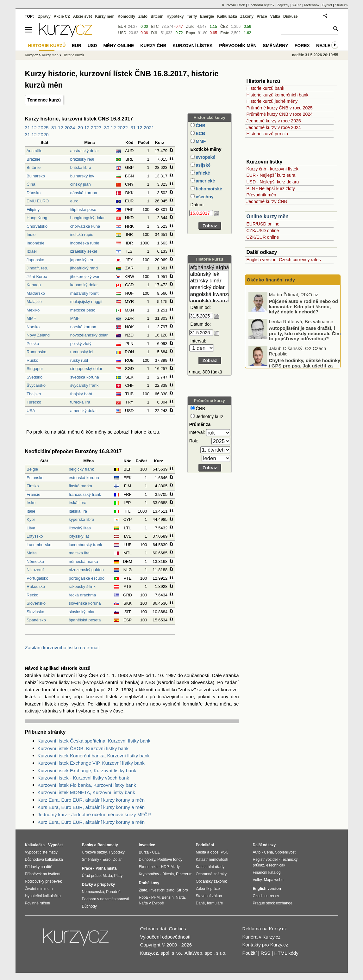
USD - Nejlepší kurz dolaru (273, 182)
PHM (156, 897)
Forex (302, 46)
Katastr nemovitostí (212, 860)
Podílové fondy (170, 860)
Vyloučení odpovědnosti (165, 937)
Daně (200, 903)
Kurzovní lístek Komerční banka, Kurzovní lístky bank (94, 756)
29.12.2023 (89, 128)
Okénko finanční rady (271, 280)
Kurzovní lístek (234, 5)
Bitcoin (157, 16)
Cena (269, 852)
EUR (122, 27)
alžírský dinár (209, 281)
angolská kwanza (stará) (209, 301)
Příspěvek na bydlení (43, 874)
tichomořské (208, 189)
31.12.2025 (37, 128)
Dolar (117, 860)
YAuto (297, 5)
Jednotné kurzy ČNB (267, 201)
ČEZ (224, 27)
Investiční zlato (162, 890)
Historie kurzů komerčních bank (278, 95)
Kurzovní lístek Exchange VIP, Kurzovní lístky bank (91, 763)
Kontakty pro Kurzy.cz (265, 945)
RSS (265, 953)
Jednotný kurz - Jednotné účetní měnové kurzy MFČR (94, 814)
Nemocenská (93, 892)
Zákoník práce (208, 889)
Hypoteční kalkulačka (43, 896)
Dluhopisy (147, 860)
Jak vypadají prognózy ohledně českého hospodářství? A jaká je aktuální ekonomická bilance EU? (304, 306)
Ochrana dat (153, 929)
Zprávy (44, 16)
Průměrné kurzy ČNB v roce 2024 (280, 114)
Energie (207, 16)
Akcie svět (82, 16)
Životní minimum (39, 889)
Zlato (190, 27)
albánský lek (209, 274)
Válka (275, 16)
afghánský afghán (209, 268)
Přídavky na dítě (39, 867)
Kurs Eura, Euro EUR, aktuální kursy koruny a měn (91, 807)
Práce (262, 16)
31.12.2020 (37, 135)
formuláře (215, 903)
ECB (200, 133)
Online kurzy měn (268, 216)
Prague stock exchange (273, 903)
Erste (225, 33)
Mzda (107, 876)
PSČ (225, 852)
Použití (249, 953)
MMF (200, 141)
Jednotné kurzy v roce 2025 (274, 121)
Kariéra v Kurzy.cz (261, 937)
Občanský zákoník (211, 881)
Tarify (192, 16)
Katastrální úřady (210, 867)
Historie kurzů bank (266, 88)
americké (205, 181)
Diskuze (290, 16)
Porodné (113, 892)
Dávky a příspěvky (99, 884)
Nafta (180, 897)
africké (202, 173)
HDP (165, 867)
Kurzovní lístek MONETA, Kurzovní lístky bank (86, 792)
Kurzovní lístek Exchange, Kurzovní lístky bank (87, 770)
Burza (144, 852)
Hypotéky (175, 16)
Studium (341, 5)
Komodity (126, 16)
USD (122, 33)
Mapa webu (274, 880)
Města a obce (207, 852)
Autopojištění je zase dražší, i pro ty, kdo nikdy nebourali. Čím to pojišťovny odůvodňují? (305, 357)
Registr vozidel (265, 860)
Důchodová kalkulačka (44, 860)
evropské (205, 157)
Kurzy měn (105, 16)
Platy (119, 876)
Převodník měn (261, 195)
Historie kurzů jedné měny (272, 101)
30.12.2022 (116, 128)
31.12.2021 (142, 128)
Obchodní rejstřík (261, 5)
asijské (203, 165)
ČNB (200, 126)
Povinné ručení (38, 903)
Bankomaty (108, 845)
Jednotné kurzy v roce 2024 (274, 127)
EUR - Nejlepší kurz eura (271, 175)
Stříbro (182, 890)
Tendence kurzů (44, 100)
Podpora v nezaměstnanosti (106, 899)
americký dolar (209, 288)
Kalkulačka (227, 16)
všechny (204, 197)
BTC (155, 27)
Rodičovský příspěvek (44, 881)
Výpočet (56, 845)
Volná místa (106, 868)
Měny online (119, 46)
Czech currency (266, 896)
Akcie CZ (62, 16)
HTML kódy (286, 953)
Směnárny (276, 46)
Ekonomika (148, 867)
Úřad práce (91, 876)
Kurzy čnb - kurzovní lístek (272, 169)
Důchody (89, 906)
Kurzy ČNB (153, 46)
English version (267, 889)
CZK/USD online (263, 231)
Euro (106, 860)
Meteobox (312, 5)
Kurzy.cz (31, 55)
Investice (147, 845)
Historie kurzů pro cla (267, 134)
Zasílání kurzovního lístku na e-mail (62, 647)
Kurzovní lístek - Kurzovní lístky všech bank (83, 778)
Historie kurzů (73, 55)
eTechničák (276, 865)
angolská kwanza (209, 295)
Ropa (191, 33)
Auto (257, 852)
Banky (88, 845)
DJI (154, 33)
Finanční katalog (267, 872)
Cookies (177, 929)
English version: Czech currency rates (284, 260)
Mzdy (175, 867)
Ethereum (184, 874)
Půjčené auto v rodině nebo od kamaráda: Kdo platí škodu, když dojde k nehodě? (304, 330)
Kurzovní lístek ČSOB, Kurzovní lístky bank (83, 748)
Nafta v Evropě (151, 903)
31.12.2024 (63, 128)
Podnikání (205, 845)
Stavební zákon (209, 896)
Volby (257, 880)
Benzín (168, 897)
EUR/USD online (263, 224)
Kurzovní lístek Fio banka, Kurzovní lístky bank (87, 785)
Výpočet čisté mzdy (41, 852)
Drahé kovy (149, 883)
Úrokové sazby (94, 852)
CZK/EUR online (263, 237)
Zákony (247, 16)
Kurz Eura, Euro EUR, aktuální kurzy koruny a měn (91, 800)
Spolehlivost (285, 852)
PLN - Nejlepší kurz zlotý (271, 188)
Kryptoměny (149, 874)
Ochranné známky (211, 874)
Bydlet (327, 5)
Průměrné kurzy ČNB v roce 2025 (280, 108)
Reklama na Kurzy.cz (264, 929)
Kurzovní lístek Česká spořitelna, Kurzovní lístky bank (94, 741)
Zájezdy (283, 5)
